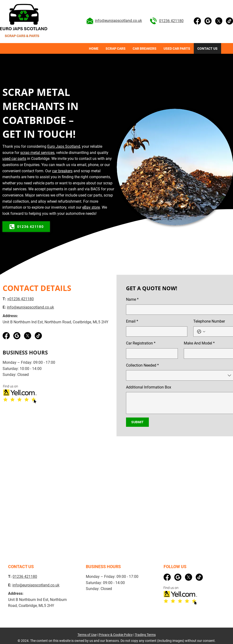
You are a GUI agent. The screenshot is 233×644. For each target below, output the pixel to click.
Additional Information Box (149, 387)
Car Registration (141, 343)
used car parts (14, 159)
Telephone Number (209, 321)
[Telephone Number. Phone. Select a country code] (201, 332)
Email (132, 321)
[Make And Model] (208, 354)
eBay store (91, 207)
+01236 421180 (20, 299)
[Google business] (208, 21)
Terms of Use (87, 635)
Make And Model (199, 343)
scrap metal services (37, 153)
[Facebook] (197, 21)
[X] (219, 21)
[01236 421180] (26, 227)
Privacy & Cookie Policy (116, 635)
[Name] (179, 310)
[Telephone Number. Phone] (219, 332)
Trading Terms (145, 635)
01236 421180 (171, 21)
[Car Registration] (150, 354)
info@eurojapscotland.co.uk (118, 21)
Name (132, 300)
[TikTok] (229, 21)
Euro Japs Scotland (64, 146)
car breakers (62, 171)
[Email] (155, 332)
